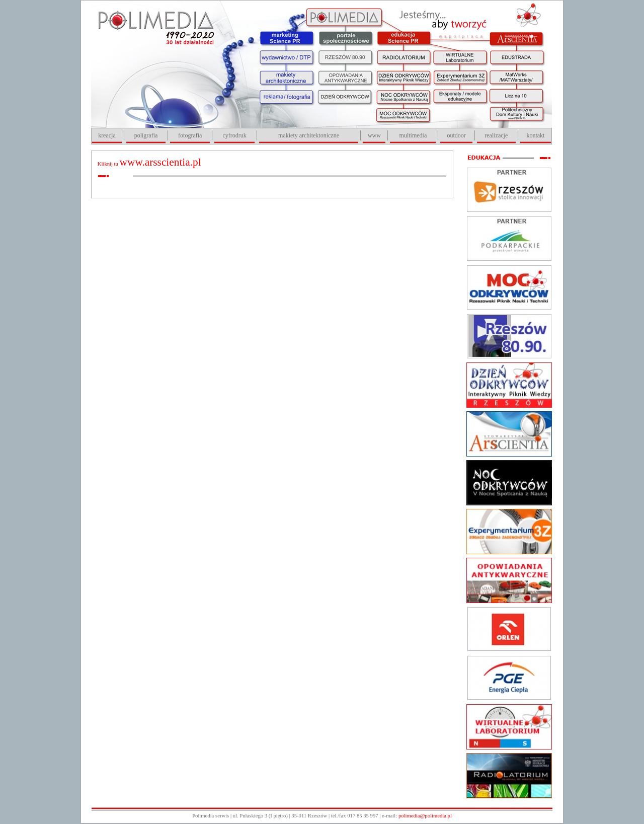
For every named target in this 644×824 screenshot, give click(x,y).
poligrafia (146, 135)
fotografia (190, 135)
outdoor (456, 135)
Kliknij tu (149, 164)
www (374, 135)
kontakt (535, 135)
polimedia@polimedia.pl (425, 816)
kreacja (107, 135)
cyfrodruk (234, 135)
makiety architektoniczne (309, 135)
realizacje (496, 135)
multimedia (413, 135)
